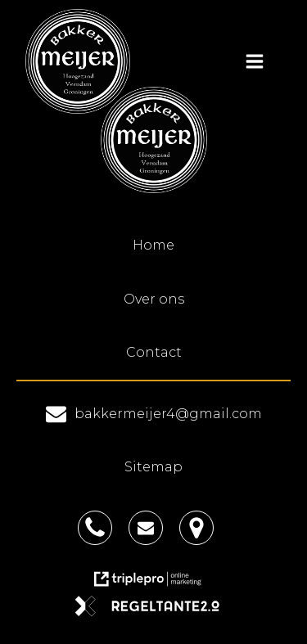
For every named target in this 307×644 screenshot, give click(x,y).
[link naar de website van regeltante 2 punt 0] (153, 612)
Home (153, 245)
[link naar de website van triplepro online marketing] (154, 585)
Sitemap (153, 467)
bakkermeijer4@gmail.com (168, 414)
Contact (154, 352)
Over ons (154, 299)
